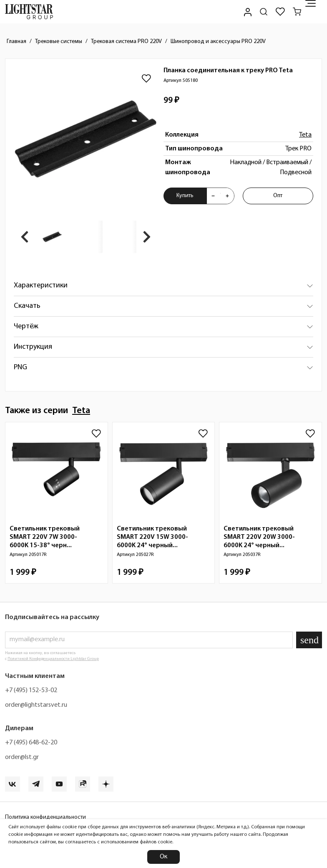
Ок (163, 857)
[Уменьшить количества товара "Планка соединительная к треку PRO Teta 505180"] (213, 196)
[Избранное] (280, 12)
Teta (305, 135)
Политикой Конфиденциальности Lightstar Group (53, 659)
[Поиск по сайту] (264, 12)
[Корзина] (297, 12)
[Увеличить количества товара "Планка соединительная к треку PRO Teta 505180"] (227, 196)
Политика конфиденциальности (45, 817)
